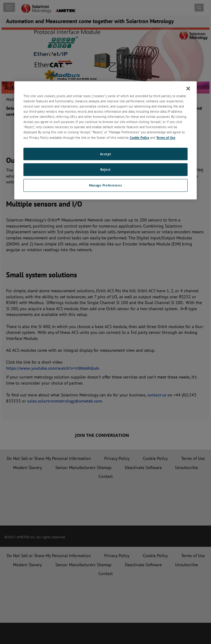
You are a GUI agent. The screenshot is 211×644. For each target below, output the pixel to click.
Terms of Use (166, 137)
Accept (105, 154)
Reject (105, 170)
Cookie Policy (139, 137)
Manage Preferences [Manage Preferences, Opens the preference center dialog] (105, 185)
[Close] (188, 88)
